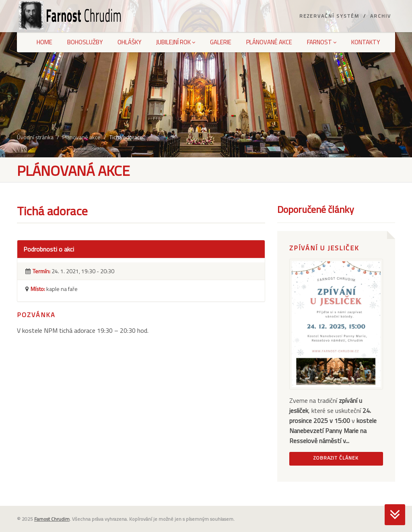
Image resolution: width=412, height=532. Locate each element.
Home (44, 42)
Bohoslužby (85, 42)
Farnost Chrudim (52, 519)
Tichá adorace (126, 137)
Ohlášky (129, 42)
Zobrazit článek (336, 458)
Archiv (381, 16)
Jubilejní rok (176, 42)
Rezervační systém (329, 16)
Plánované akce (269, 42)
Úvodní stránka (35, 137)
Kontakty (366, 42)
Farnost (322, 42)
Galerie (221, 42)
